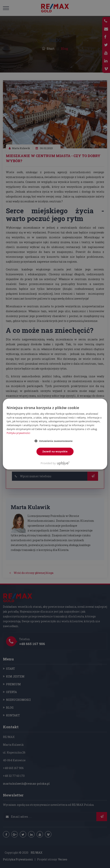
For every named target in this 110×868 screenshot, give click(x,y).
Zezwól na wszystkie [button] (55, 451)
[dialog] (55, 434)
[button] (55, 441)
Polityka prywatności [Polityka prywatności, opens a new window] (18, 433)
